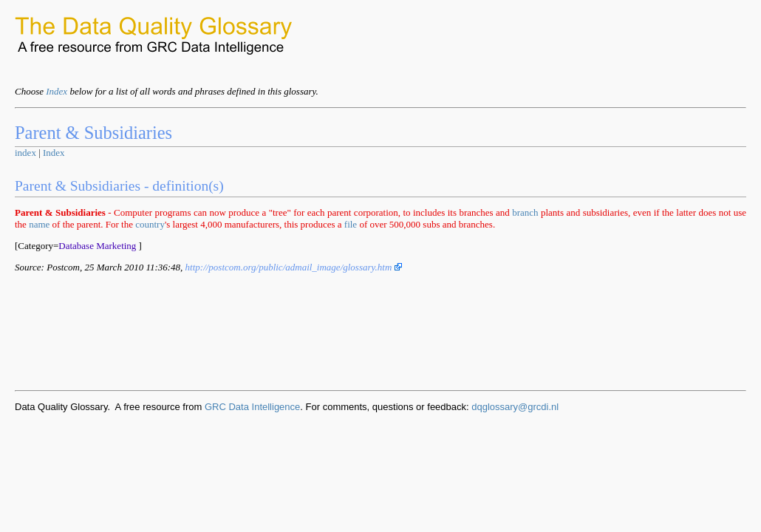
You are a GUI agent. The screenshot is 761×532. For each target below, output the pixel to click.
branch (525, 212)
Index (57, 91)
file (351, 224)
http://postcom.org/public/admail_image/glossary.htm (294, 267)
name (39, 224)
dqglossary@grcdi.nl (515, 407)
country (150, 224)
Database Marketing (97, 246)
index (25, 153)
